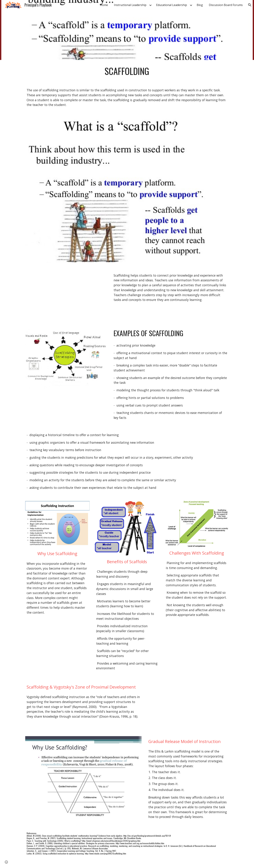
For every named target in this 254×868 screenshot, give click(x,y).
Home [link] (104, 5)
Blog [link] (200, 5)
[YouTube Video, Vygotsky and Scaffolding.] (188, 705)
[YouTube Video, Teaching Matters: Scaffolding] (66, 295)
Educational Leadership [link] (172, 5)
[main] (127, 71)
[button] (250, 5)
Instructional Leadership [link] (130, 5)
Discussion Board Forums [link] (226, 5)
